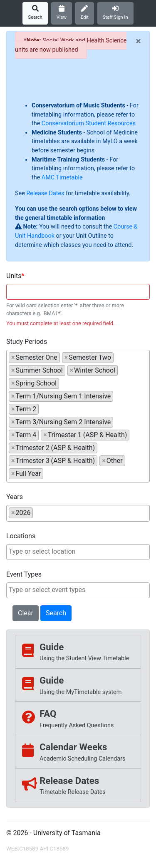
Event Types (24, 574)
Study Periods (27, 342)
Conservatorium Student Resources (89, 123)
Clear (26, 613)
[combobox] (78, 292)
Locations (21, 536)
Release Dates (45, 193)
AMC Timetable (62, 178)
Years (15, 497)
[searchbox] (48, 473)
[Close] (138, 41)
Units (14, 276)
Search (56, 613)
